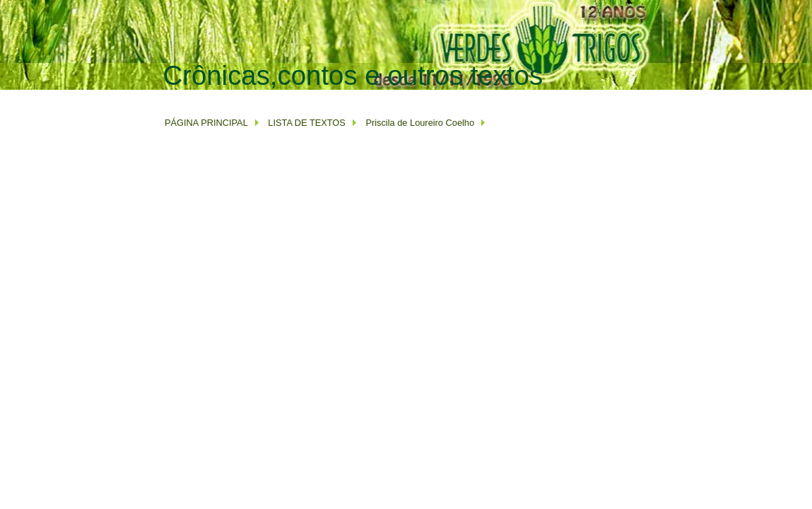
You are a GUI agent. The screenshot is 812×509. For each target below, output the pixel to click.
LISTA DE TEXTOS (306, 123)
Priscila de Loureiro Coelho (420, 123)
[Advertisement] (420, 96)
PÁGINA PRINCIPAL (206, 123)
